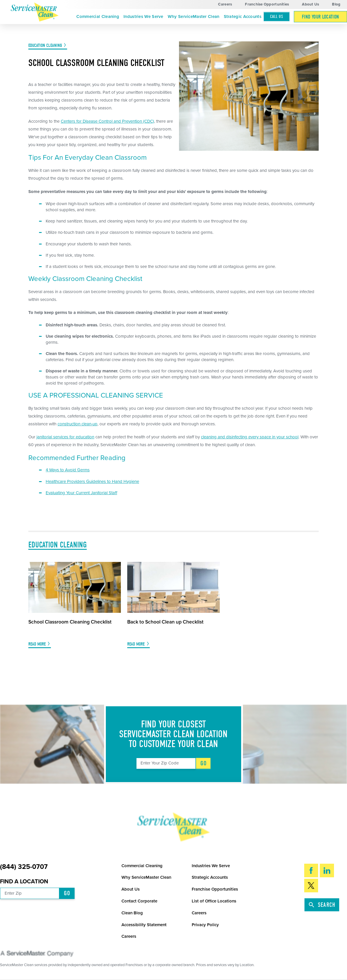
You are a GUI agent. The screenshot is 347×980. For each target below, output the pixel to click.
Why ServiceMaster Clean (194, 16)
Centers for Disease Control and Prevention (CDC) (107, 121)
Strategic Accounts (243, 16)
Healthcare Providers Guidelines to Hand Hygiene (92, 481)
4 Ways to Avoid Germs (68, 470)
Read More (37, 644)
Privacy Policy (205, 925)
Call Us (277, 16)
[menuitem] (98, 17)
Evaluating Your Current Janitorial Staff (81, 493)
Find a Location (24, 882)
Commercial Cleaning (98, 16)
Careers (225, 4)
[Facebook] (311, 870)
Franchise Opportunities (267, 4)
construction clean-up (77, 424)
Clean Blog (132, 913)
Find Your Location (321, 17)
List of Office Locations (214, 901)
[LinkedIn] (327, 870)
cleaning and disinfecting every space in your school (250, 437)
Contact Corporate (139, 901)
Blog (336, 4)
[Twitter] (311, 886)
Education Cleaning (45, 45)
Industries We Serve (143, 16)
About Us (310, 4)
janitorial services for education (65, 437)
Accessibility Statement (144, 925)
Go (204, 763)
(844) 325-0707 (24, 867)
